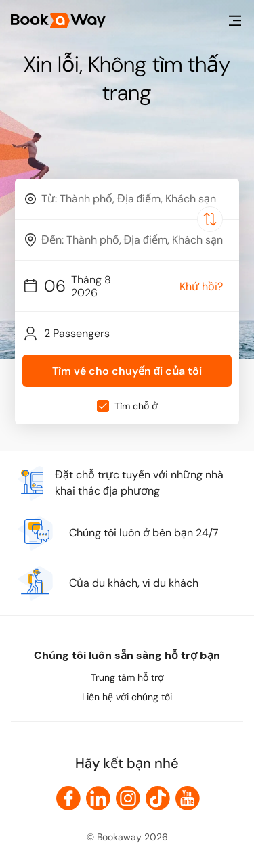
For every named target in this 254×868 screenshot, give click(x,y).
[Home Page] (58, 21)
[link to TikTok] (158, 798)
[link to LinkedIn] (98, 798)
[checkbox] (103, 406)
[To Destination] (133, 240)
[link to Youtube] (188, 798)
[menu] (235, 21)
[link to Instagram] (128, 798)
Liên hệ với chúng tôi (127, 697)
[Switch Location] (210, 219)
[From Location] (133, 199)
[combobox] (127, 199)
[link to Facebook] (68, 798)
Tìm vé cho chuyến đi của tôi (127, 371)
